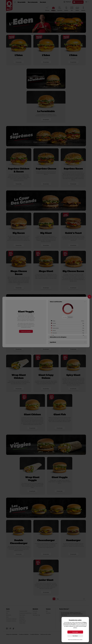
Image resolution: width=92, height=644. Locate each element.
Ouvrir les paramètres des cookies (75, 639)
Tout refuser (75, 636)
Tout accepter (75, 632)
